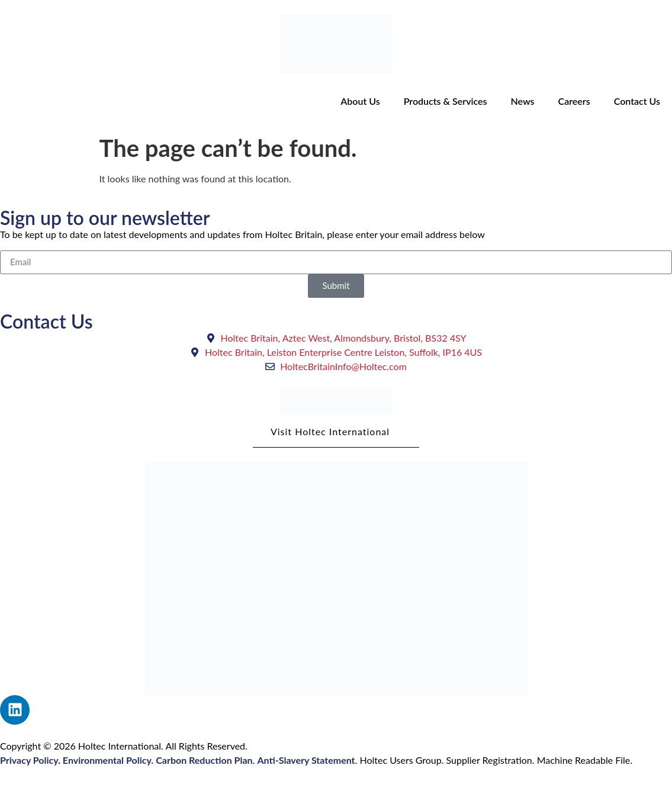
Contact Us (637, 101)
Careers (574, 101)
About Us (360, 101)
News (522, 101)
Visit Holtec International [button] (336, 437)
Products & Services (446, 101)
